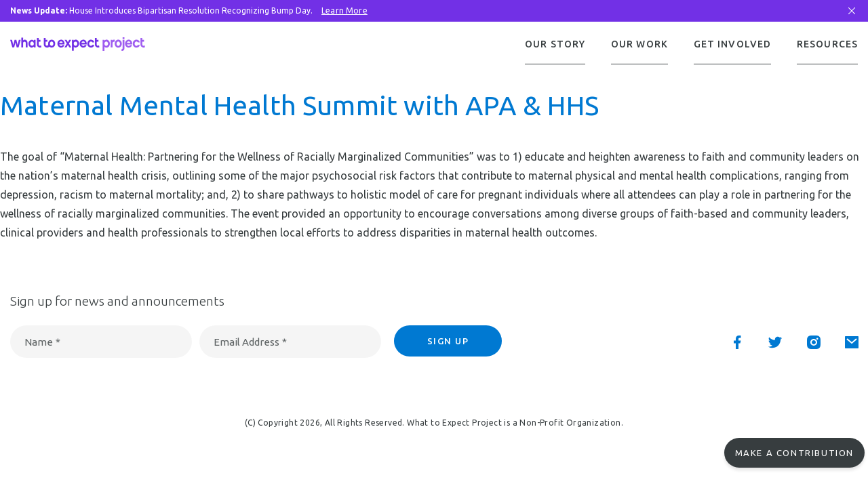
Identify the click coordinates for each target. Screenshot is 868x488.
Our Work (639, 44)
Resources (827, 44)
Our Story (555, 44)
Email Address (250, 343)
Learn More (344, 11)
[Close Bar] (852, 11)
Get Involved (732, 44)
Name (42, 343)
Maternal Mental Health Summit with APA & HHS (299, 107)
